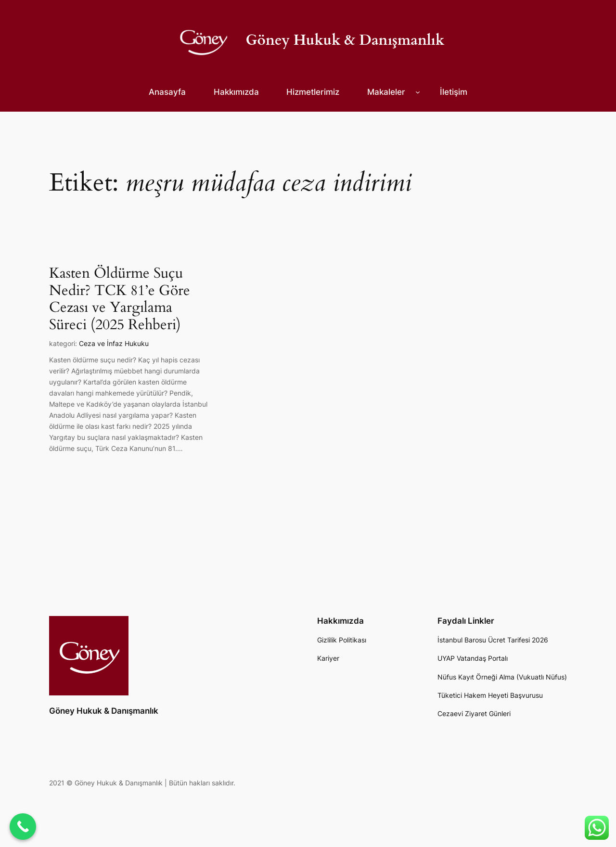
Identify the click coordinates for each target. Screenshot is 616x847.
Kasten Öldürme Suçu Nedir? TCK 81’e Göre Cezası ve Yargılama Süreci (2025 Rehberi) (120, 299)
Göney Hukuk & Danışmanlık (345, 40)
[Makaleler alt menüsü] (418, 92)
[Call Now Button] (23, 827)
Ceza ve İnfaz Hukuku (114, 343)
